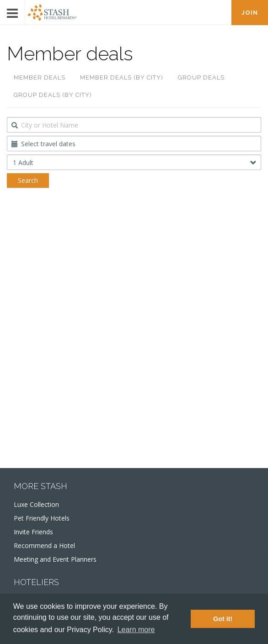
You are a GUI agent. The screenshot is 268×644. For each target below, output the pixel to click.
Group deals (201, 77)
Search (28, 180)
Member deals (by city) (122, 77)
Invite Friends (33, 532)
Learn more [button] (136, 630)
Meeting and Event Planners (55, 559)
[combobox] (134, 125)
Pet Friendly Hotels (42, 518)
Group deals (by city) (53, 95)
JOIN (250, 13)
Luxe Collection (36, 504)
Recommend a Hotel (44, 546)
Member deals (40, 77)
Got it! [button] (223, 619)
